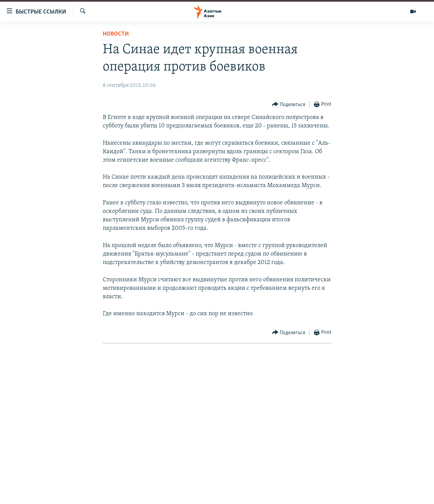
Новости (116, 34)
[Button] (289, 105)
